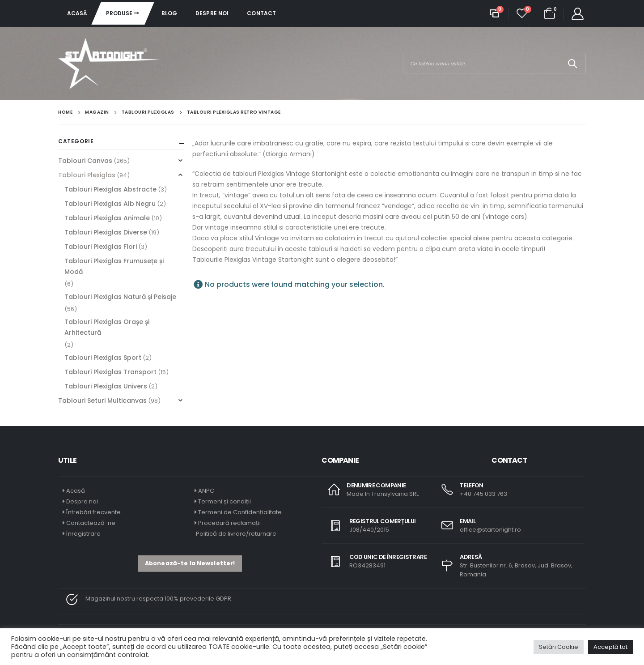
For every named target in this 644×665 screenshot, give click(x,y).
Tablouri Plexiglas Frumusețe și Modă (114, 266)
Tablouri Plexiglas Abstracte (110, 189)
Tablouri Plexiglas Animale (107, 218)
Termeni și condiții (225, 501)
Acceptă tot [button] (610, 647)
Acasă (77, 13)
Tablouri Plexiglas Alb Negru (110, 204)
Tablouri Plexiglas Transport (110, 372)
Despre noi (212, 13)
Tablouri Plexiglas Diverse (106, 232)
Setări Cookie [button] (559, 647)
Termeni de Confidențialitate (239, 512)
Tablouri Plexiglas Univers (106, 386)
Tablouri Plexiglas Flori (101, 247)
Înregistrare (83, 534)
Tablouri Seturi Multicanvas (102, 401)
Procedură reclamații (229, 523)
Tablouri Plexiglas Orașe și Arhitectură (107, 327)
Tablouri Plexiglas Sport (103, 358)
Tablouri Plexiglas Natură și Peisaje (120, 297)
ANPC (206, 491)
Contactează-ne (91, 523)
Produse (119, 13)
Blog (169, 13)
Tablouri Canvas (85, 161)
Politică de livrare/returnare (235, 534)
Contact (261, 13)
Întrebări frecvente (93, 512)
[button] (190, 564)
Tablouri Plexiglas (87, 175)
